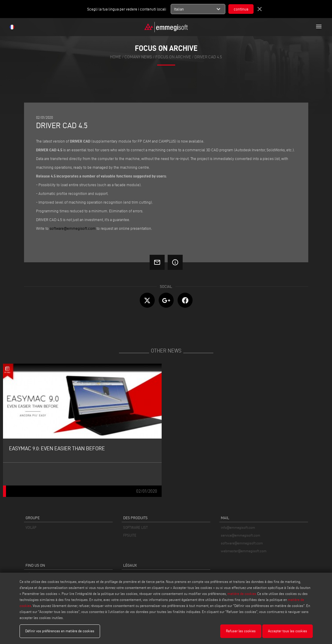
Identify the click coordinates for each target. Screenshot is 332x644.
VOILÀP (31, 527)
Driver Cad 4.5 (208, 57)
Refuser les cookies (241, 631)
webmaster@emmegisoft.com (244, 551)
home (116, 57)
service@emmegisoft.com (241, 535)
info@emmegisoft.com (238, 527)
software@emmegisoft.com (242, 543)
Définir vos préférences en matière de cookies (60, 631)
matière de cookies (242, 594)
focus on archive (173, 57)
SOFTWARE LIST (136, 527)
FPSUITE (130, 535)
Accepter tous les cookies (288, 631)
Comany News (138, 57)
